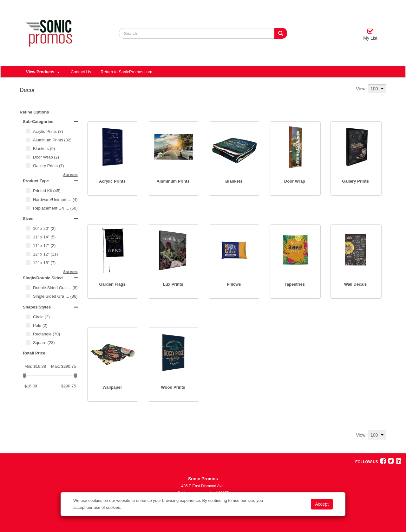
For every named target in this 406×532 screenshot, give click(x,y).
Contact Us (81, 72)
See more (71, 175)
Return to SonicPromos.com (126, 72)
